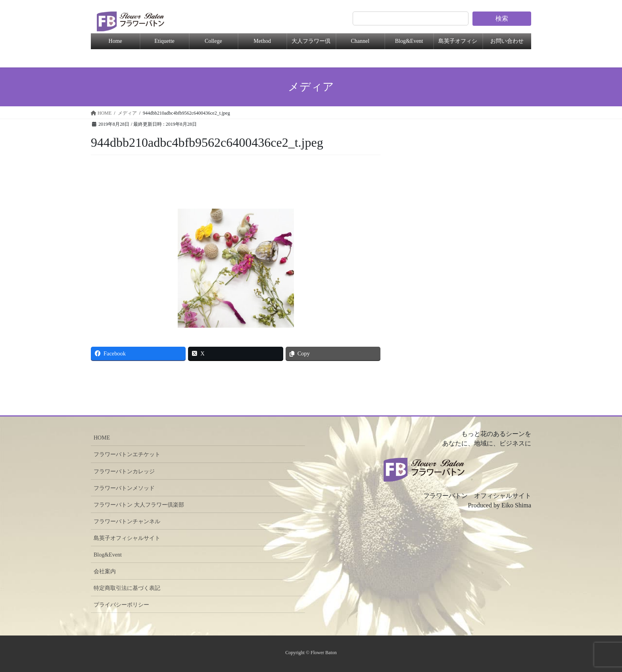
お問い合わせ (507, 41)
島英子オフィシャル (458, 44)
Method (262, 41)
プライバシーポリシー (121, 605)
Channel (360, 41)
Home (115, 41)
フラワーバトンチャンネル (127, 521)
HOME (102, 438)
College (213, 41)
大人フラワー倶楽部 (311, 44)
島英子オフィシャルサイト (127, 538)
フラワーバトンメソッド (124, 488)
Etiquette (164, 41)
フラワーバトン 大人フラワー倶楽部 (139, 505)
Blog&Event (409, 41)
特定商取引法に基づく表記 (127, 588)
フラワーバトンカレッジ (124, 471)
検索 (502, 18)
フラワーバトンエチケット (127, 454)
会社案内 (105, 571)
